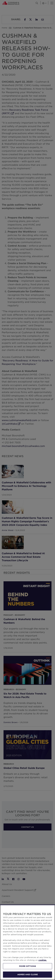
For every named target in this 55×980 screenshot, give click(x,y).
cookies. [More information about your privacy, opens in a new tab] (43, 960)
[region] (27, 942)
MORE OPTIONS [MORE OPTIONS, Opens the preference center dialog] (28, 966)
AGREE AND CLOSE (27, 974)
